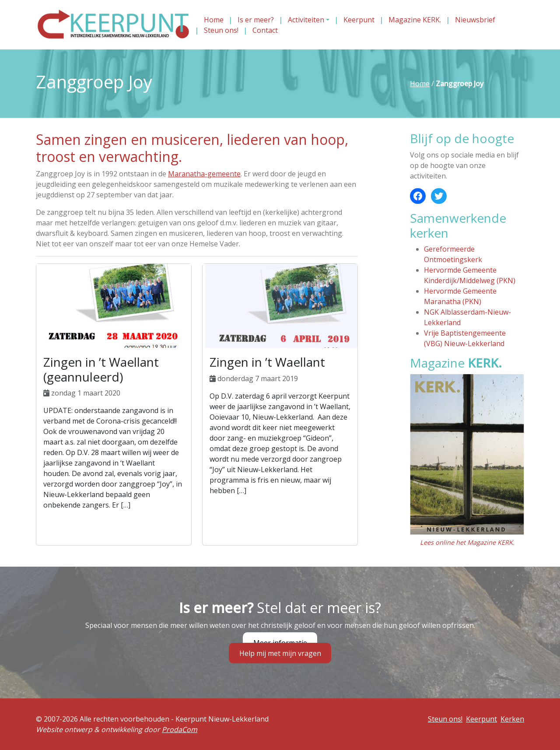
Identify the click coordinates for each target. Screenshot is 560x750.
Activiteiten (306, 20)
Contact (265, 30)
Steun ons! (221, 30)
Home (214, 20)
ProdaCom (180, 729)
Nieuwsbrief (475, 20)
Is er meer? (256, 20)
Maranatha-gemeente (204, 174)
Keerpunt (359, 20)
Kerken (512, 719)
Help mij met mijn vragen (280, 653)
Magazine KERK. (415, 20)
